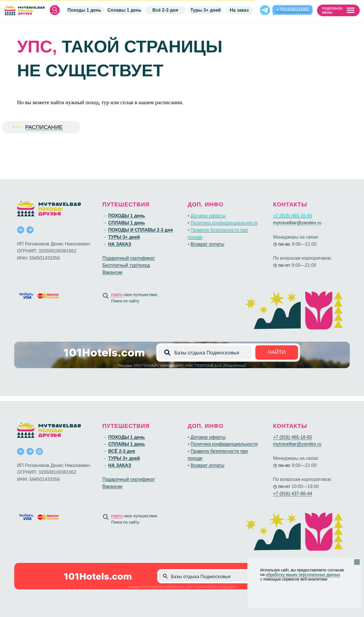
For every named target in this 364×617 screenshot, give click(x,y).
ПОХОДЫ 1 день (126, 216)
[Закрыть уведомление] (357, 562)
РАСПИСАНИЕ (44, 127)
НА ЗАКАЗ (119, 244)
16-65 (306, 437)
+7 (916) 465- (287, 437)
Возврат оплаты (207, 244)
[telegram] (30, 230)
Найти (117, 295)
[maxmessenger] (39, 451)
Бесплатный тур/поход (126, 265)
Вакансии (112, 272)
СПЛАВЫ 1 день (126, 223)
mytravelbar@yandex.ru (297, 223)
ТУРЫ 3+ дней (124, 237)
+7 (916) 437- (287, 494)
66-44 (306, 494)
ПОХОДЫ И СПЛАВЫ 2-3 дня (140, 230)
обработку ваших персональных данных (303, 575)
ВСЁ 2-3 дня (121, 451)
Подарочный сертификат (129, 258)
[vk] (21, 230)
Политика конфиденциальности (224, 223)
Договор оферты (208, 216)
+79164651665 (293, 10)
